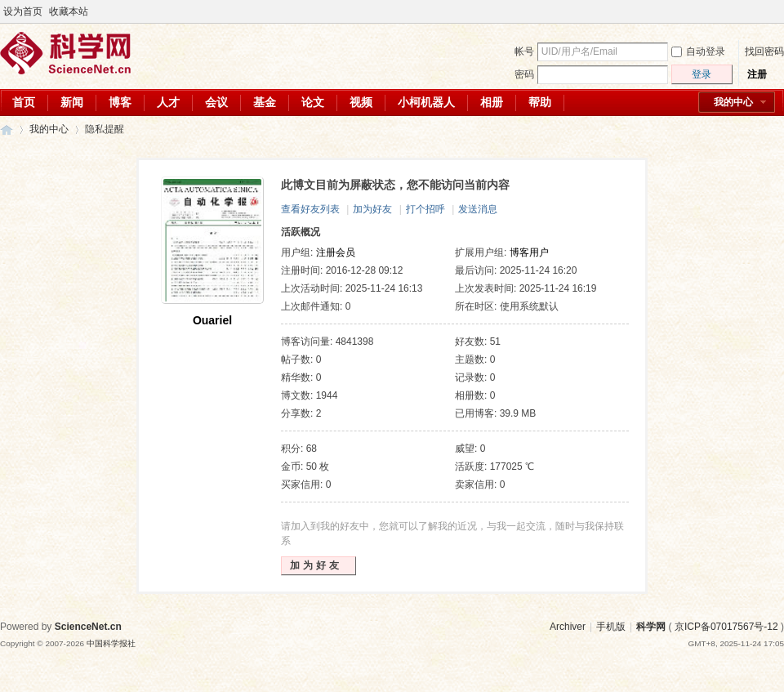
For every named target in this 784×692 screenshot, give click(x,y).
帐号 (524, 51)
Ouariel (212, 320)
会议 (216, 102)
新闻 (72, 102)
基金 (265, 102)
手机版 (611, 627)
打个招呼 (425, 209)
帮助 (540, 102)
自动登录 (698, 51)
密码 (524, 74)
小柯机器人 (426, 102)
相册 (492, 102)
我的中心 (733, 102)
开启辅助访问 (761, 11)
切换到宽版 (775, 11)
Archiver (568, 627)
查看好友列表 (310, 209)
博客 (120, 102)
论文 (313, 102)
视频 (361, 102)
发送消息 (478, 209)
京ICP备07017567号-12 (726, 627)
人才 (168, 102)
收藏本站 (69, 11)
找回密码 (764, 51)
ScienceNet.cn (88, 627)
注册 (757, 74)
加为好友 (372, 209)
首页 (24, 102)
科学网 (7, 129)
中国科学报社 (111, 643)
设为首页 (23, 11)
